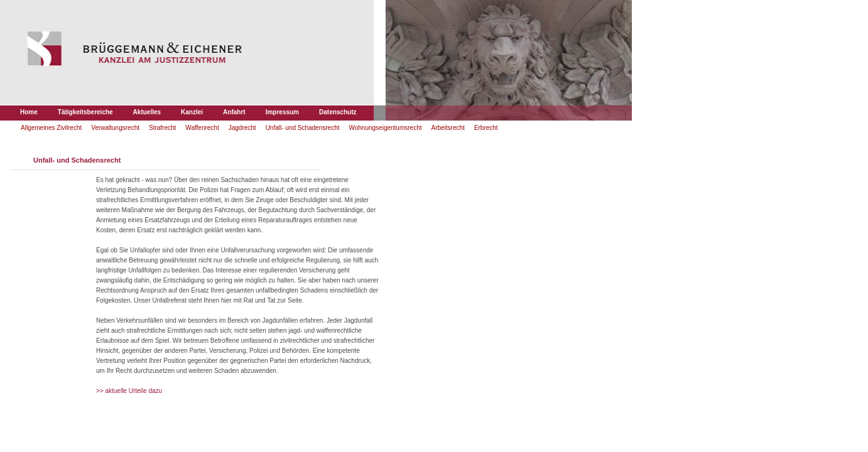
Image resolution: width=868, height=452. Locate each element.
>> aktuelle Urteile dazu (129, 391)
